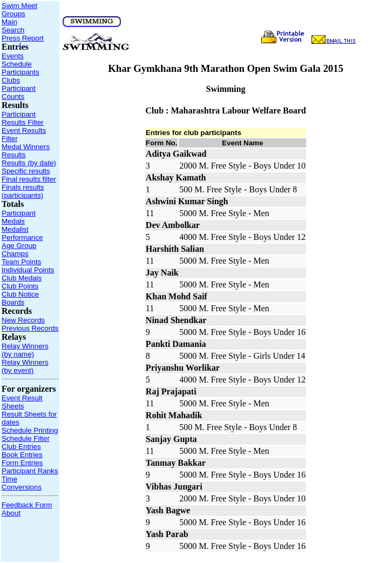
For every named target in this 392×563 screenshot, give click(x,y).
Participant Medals (19, 217)
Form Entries (22, 463)
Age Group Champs (19, 250)
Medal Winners (26, 147)
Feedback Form (27, 505)
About (11, 513)
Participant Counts (19, 92)
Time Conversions (22, 483)
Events (13, 56)
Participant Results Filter (23, 118)
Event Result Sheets (22, 402)
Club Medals (22, 278)
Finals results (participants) (23, 191)
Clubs (11, 80)
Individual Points (28, 270)
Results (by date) (29, 163)
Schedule (17, 64)
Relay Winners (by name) (25, 350)
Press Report (23, 38)
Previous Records (30, 328)
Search (13, 30)
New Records (23, 320)
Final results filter (29, 179)
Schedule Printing (30, 430)
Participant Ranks (30, 471)
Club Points (20, 286)
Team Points (21, 262)
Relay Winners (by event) (25, 366)
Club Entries (21, 447)
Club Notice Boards (20, 298)
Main (9, 22)
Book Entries (22, 455)
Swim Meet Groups (19, 10)
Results (13, 155)
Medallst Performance (22, 233)
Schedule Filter (26, 438)
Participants (21, 72)
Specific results (26, 171)
